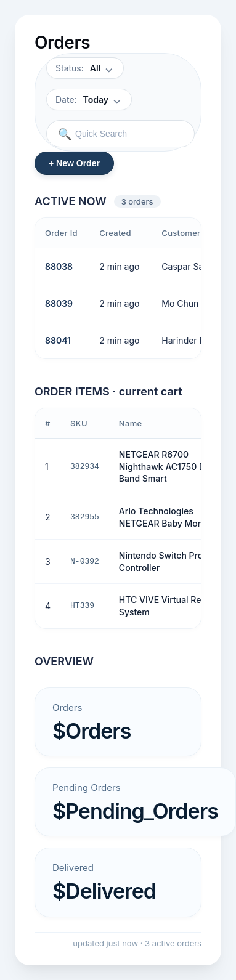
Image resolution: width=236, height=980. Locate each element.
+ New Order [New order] (74, 163)
